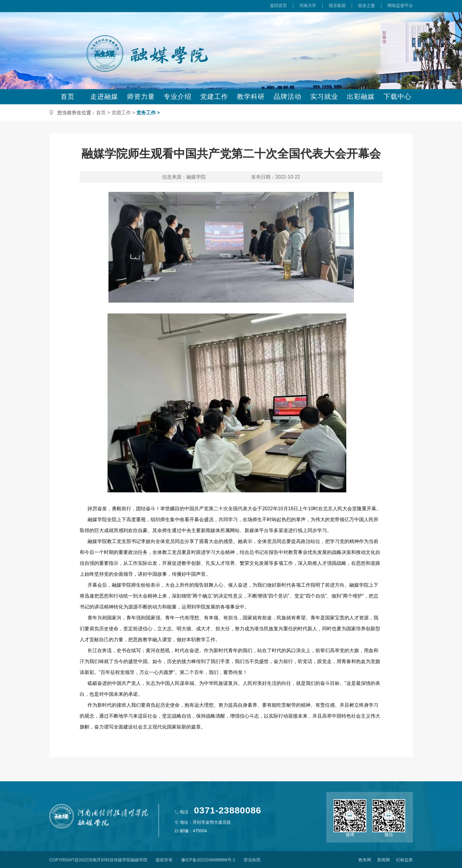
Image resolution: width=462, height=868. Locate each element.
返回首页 (278, 5)
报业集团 (337, 5)
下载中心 (397, 97)
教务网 (365, 860)
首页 (68, 97)
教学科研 (251, 97)
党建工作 (214, 97)
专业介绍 (178, 97)
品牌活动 (288, 97)
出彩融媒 (361, 97)
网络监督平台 (400, 5)
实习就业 (324, 97)
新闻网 (384, 860)
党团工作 (121, 113)
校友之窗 (367, 5)
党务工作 (146, 113)
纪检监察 (404, 860)
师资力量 (141, 97)
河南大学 (308, 5)
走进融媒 (104, 97)
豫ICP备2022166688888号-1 (208, 860)
